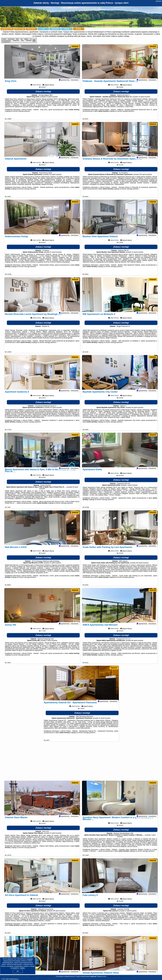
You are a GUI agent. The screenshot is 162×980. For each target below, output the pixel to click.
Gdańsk (75, 46)
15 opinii (134, 255)
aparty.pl (159, 1)
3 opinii (49, 644)
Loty (43, 29)
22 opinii (52, 566)
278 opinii (52, 178)
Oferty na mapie (20, 29)
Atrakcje (67, 29)
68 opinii (134, 644)
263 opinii (139, 566)
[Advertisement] (81, 762)
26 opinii (53, 411)
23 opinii (49, 100)
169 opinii (56, 914)
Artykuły (79, 29)
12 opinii (128, 914)
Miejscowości (32, 29)
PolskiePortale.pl (14, 979)
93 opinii (134, 411)
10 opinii (141, 100)
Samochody (55, 29)
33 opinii (101, 721)
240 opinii (142, 178)
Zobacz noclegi (43, 95)
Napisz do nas (102, 976)
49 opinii (75, 490)
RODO (23, 968)
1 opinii (129, 488)
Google (30, 959)
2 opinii (153, 838)
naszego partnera (24, 114)
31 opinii (53, 255)
